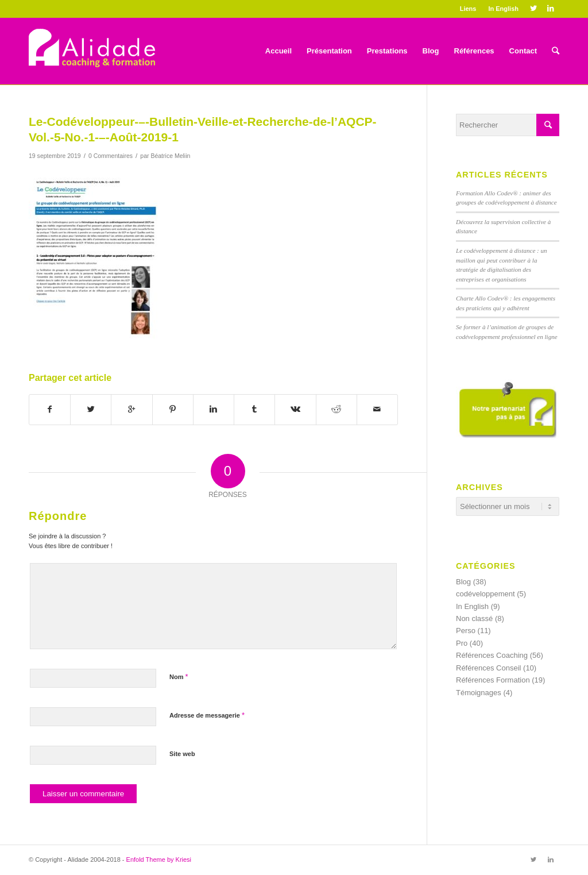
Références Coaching (492, 655)
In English (503, 9)
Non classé (474, 618)
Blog (463, 582)
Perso (466, 631)
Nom (179, 677)
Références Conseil (488, 668)
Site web (182, 754)
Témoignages (479, 693)
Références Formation (493, 680)
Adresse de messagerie (207, 715)
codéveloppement (486, 594)
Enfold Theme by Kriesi (159, 859)
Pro (462, 643)
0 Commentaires (111, 156)
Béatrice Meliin (170, 156)
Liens (468, 9)
